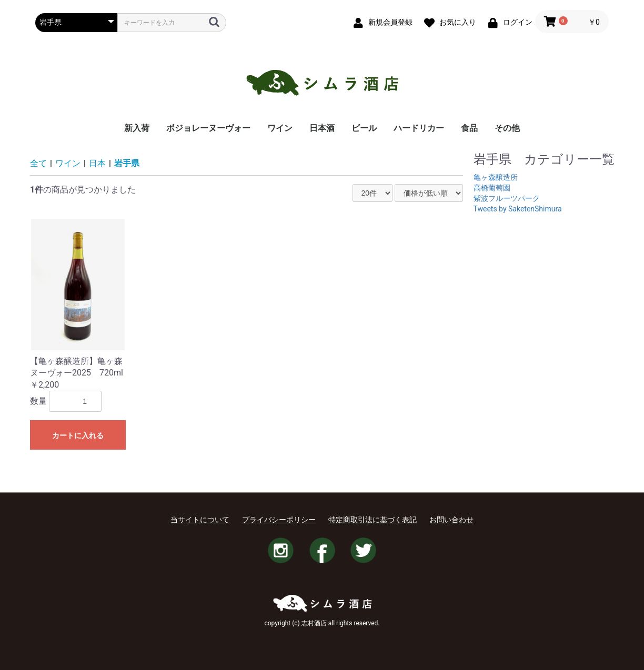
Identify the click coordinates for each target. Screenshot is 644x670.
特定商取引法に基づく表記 (373, 520)
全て (38, 163)
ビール (364, 128)
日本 (97, 163)
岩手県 (127, 163)
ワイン (280, 128)
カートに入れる (78, 435)
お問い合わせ (451, 520)
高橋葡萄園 (492, 188)
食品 (469, 128)
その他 (507, 128)
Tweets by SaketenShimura (518, 209)
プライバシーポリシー (279, 520)
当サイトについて (200, 520)
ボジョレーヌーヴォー (208, 128)
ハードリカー (419, 128)
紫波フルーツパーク (507, 198)
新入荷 (137, 128)
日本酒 (322, 128)
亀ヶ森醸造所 (496, 177)
